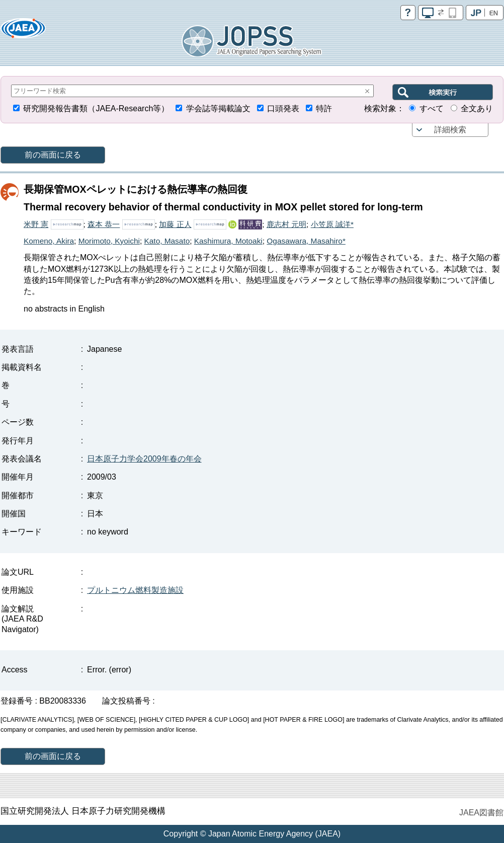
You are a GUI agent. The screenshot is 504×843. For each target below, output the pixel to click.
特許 (324, 108)
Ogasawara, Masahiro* (306, 241)
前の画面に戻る (53, 155)
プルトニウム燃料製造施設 (135, 590)
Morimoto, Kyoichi (109, 241)
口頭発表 (283, 108)
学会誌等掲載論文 (218, 108)
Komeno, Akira (49, 241)
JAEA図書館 (481, 813)
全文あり (477, 108)
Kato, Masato (167, 241)
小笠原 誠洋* (332, 224)
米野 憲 (36, 224)
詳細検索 (450, 130)
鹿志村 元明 (286, 224)
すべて (432, 108)
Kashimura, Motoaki (228, 241)
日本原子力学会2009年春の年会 (144, 459)
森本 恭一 (104, 224)
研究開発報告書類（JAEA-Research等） (96, 108)
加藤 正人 (175, 224)
